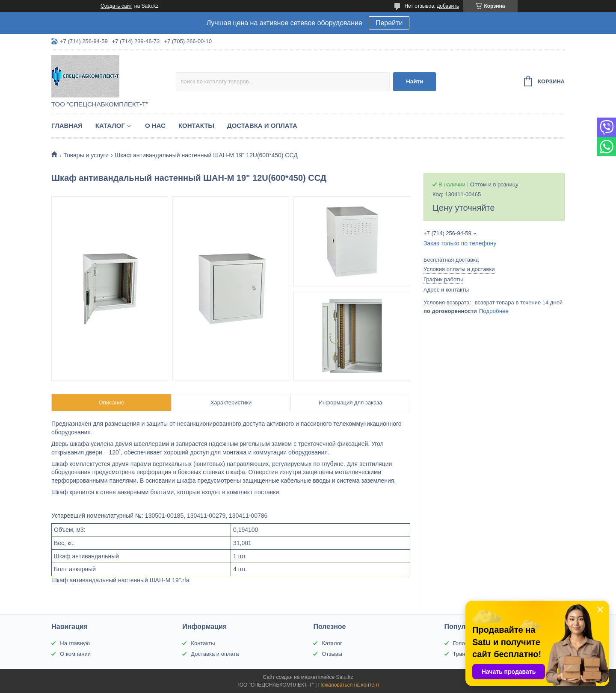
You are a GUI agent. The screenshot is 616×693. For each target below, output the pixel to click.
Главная (67, 125)
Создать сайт (116, 6)
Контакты (196, 125)
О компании (75, 654)
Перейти (389, 23)
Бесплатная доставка (451, 260)
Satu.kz (344, 677)
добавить (448, 6)
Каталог (110, 125)
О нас (155, 125)
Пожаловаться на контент (349, 685)
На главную (75, 643)
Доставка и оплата (262, 125)
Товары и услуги (86, 155)
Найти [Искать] (415, 81)
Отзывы (332, 654)
